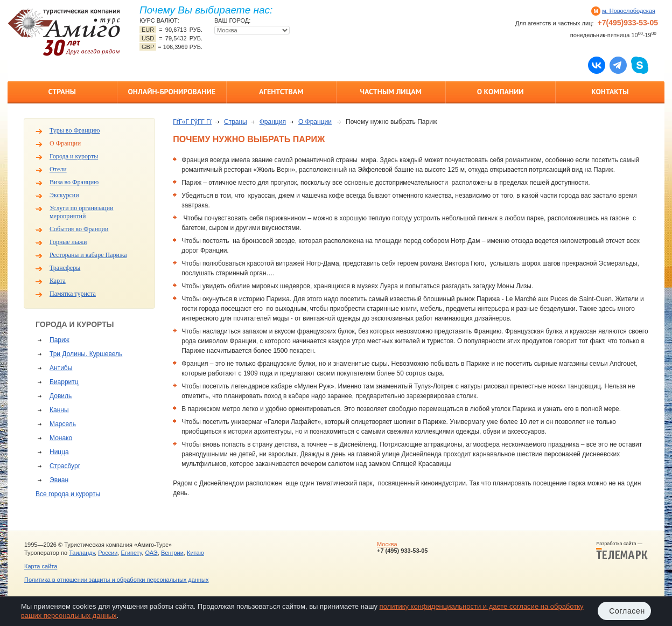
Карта (58, 281)
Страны (62, 92)
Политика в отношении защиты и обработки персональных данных (116, 580)
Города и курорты (74, 156)
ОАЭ (151, 553)
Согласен (627, 611)
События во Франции (79, 229)
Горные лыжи (68, 242)
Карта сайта (41, 566)
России (108, 553)
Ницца (59, 452)
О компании (500, 92)
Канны (59, 410)
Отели (58, 169)
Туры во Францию (75, 130)
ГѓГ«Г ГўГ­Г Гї (192, 122)
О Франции (65, 143)
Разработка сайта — (622, 551)
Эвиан (59, 480)
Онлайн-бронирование (171, 92)
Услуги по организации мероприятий (82, 212)
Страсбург (65, 466)
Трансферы (65, 268)
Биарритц (64, 382)
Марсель (63, 424)
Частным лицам (391, 92)
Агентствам (281, 92)
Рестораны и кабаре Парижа (88, 255)
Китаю (195, 553)
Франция (273, 122)
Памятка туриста (73, 294)
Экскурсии (64, 195)
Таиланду (82, 553)
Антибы (61, 368)
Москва (387, 544)
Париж (59, 340)
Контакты (610, 92)
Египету (132, 553)
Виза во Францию (74, 182)
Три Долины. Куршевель (86, 354)
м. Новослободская (629, 11)
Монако (61, 438)
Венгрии (172, 553)
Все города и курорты (68, 494)
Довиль (61, 396)
